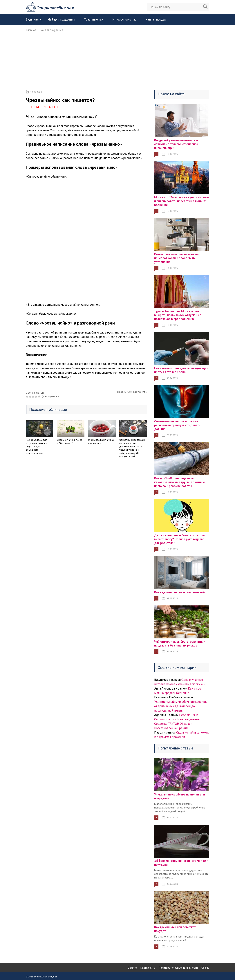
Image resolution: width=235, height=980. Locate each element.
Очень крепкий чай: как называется (101, 442)
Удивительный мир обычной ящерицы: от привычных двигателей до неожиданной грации (181, 706)
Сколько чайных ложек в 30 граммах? (70, 442)
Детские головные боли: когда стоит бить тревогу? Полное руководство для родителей (181, 539)
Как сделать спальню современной (179, 592)
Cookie (205, 968)
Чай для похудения (61, 20)
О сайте (132, 968)
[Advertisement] (117, 62)
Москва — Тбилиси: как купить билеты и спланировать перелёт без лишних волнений (181, 201)
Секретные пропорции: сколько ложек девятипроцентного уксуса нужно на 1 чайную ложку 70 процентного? (132, 448)
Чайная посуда (156, 20)
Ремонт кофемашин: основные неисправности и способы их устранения (176, 258)
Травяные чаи (94, 20)
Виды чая (32, 20)
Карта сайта (148, 968)
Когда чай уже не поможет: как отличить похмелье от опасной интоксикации (177, 144)
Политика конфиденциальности (178, 968)
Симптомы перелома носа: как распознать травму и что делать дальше (177, 425)
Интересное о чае (124, 20)
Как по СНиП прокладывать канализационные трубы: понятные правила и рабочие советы (180, 482)
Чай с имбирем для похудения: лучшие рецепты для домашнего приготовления (36, 446)
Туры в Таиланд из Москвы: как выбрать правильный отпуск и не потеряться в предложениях (178, 315)
